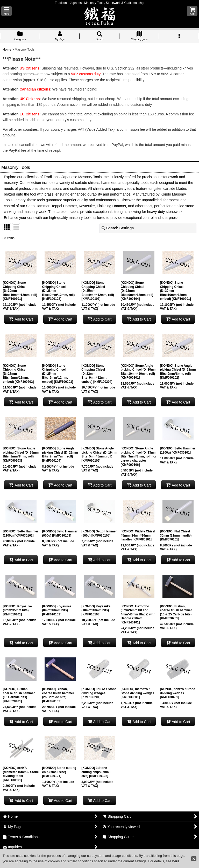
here (176, 861)
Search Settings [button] (118, 228)
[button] (6, 11)
